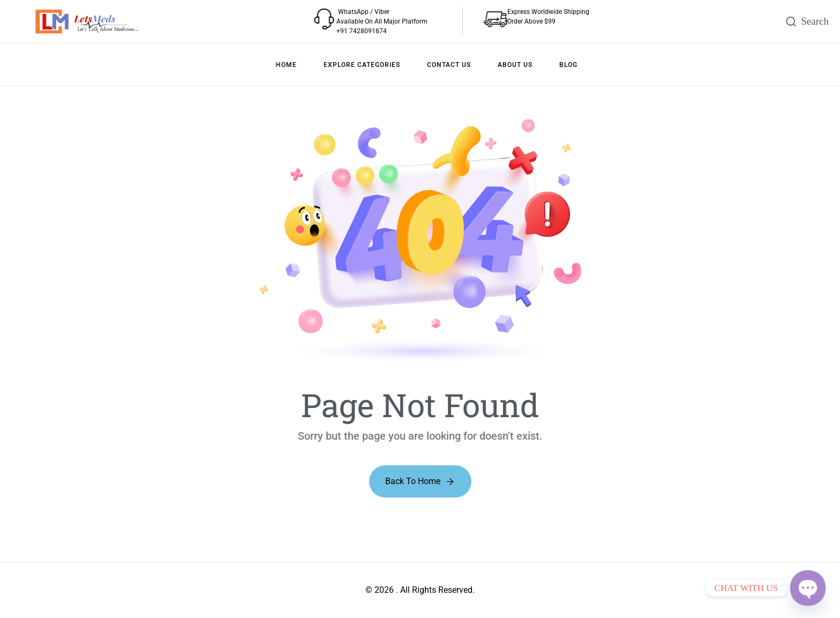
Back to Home (413, 481)
